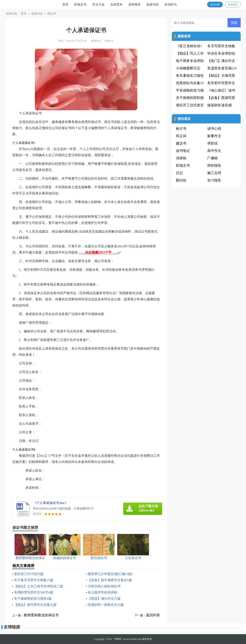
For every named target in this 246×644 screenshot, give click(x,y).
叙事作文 (214, 136)
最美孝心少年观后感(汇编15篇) (110, 574)
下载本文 (109, 41)
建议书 (181, 143)
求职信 (212, 143)
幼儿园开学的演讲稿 (102, 592)
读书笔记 (183, 151)
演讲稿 (181, 158)
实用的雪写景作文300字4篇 (34, 592)
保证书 (52, 14)
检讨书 (181, 129)
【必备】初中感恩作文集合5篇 (110, 580)
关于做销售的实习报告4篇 (33, 599)
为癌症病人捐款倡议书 (104, 586)
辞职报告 (214, 166)
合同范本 (116, 5)
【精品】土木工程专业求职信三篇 (39, 586)
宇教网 (117, 639)
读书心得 (214, 129)
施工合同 (214, 173)
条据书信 (153, 5)
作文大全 (98, 5)
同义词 (181, 136)
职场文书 (80, 5)
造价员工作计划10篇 (29, 574)
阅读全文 (96, 41)
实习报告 (214, 180)
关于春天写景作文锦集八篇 (34, 580)
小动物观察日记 (188, 68)
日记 (179, 173)
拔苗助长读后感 (219, 105)
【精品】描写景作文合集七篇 (35, 605)
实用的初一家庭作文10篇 (106, 605)
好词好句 (171, 5)
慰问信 (181, 180)
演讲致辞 (134, 5)
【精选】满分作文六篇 (104, 599)
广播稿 (212, 158)
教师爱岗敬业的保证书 (41, 615)
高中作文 (214, 151)
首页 (65, 5)
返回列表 (153, 615)
